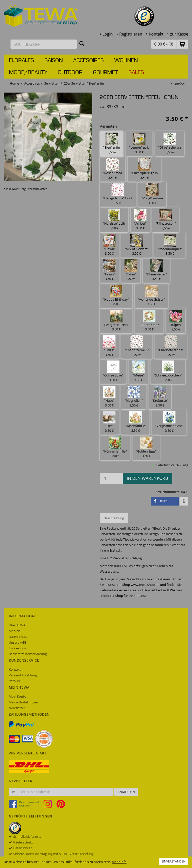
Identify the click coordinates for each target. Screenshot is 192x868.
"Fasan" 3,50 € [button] (109, 270)
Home (14, 83)
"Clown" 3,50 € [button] (109, 245)
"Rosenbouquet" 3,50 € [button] (170, 245)
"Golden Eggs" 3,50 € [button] (146, 447)
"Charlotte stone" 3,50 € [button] (171, 346)
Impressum (17, 648)
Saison (54, 61)
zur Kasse (179, 34)
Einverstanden (173, 861)
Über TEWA (17, 625)
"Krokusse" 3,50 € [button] (160, 397)
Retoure (15, 681)
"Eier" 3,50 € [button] (109, 422)
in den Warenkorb (147, 478)
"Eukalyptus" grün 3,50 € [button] (144, 169)
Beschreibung (114, 518)
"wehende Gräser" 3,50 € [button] (151, 296)
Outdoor (70, 73)
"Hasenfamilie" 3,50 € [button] (135, 422)
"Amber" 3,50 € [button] (140, 220)
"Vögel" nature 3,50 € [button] (152, 194)
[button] (182, 44)
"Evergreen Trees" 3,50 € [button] (116, 321)
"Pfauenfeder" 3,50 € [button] (156, 270)
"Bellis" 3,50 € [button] (109, 346)
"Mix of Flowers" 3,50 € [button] (136, 245)
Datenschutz (18, 637)
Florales (21, 61)
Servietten (52, 83)
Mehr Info (119, 862)
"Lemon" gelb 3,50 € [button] (139, 143)
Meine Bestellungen (23, 702)
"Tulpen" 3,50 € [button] (176, 321)
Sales (136, 73)
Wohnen (126, 61)
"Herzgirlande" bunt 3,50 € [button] (118, 194)
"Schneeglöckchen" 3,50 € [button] (168, 371)
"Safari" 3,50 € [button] (131, 270)
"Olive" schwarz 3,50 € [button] (170, 143)
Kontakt (156, 34)
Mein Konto (17, 696)
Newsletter (17, 708)
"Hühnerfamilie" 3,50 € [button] (115, 447)
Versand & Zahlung (23, 675)
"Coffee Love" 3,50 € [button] (113, 371)
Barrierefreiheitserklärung (28, 654)
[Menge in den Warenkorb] (111, 478)
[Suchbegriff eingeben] (44, 44)
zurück (179, 83)
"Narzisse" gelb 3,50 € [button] (114, 220)
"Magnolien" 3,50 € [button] (134, 397)
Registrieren (131, 34)
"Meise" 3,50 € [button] (138, 371)
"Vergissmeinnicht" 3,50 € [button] (169, 422)
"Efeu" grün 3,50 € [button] (112, 143)
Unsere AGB (17, 642)
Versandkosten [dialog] (38, 189)
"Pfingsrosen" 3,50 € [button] (166, 220)
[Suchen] (82, 43)
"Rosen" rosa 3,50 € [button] (112, 169)
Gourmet (105, 73)
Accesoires (88, 61)
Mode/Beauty (28, 73)
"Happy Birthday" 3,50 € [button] (116, 296)
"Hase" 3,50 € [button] (109, 397)
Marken (14, 631)
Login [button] (108, 34)
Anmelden (126, 792)
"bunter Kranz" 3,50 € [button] (149, 321)
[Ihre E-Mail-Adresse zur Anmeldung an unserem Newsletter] (66, 792)
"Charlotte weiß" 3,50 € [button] (137, 346)
